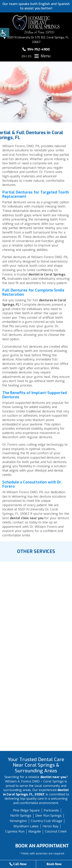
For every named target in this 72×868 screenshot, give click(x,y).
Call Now (18, 864)
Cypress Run (15, 831)
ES (30, 56)
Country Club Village (47, 821)
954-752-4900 (36, 49)
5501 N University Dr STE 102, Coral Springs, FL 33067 (36, 40)
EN (24, 56)
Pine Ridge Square (26, 810)
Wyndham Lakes (26, 826)
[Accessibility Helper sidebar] (5, 32)
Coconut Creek (56, 831)
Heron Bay (50, 826)
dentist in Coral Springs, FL (34, 278)
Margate (35, 831)
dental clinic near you (27, 520)
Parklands (51, 810)
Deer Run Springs (48, 816)
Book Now (54, 864)
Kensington (18, 821)
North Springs (21, 816)
